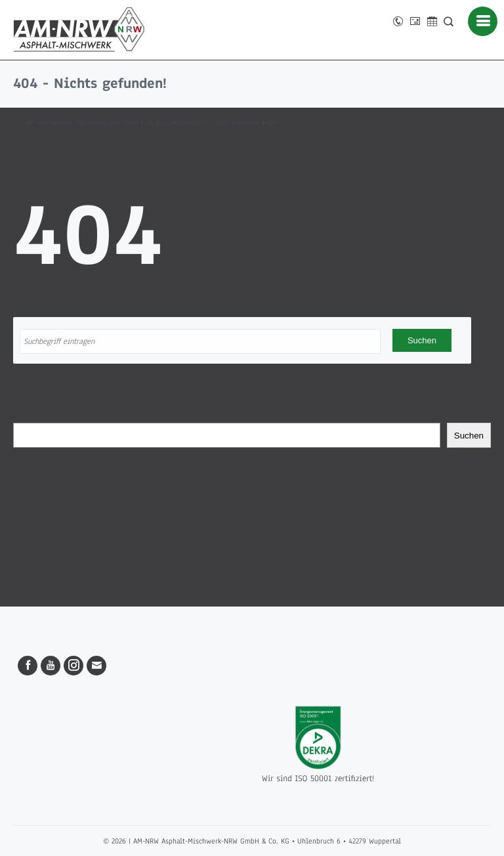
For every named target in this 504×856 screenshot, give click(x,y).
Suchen (28, 416)
